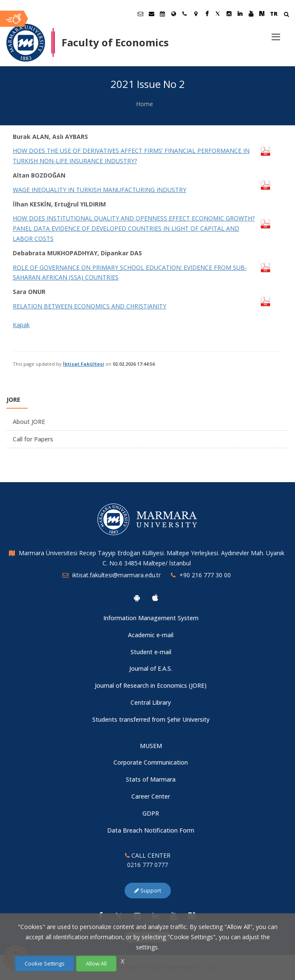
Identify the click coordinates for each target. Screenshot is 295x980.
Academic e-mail (151, 635)
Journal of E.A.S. (151, 668)
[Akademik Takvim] (162, 14)
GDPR (151, 813)
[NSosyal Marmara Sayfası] (262, 14)
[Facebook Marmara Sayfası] (207, 14)
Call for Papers (33, 439)
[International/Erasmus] (173, 14)
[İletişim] (184, 14)
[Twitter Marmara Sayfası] (218, 14)
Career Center (151, 796)
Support (148, 890)
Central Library (151, 702)
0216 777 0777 (147, 865)
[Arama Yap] (286, 15)
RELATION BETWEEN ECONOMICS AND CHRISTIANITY (89, 306)
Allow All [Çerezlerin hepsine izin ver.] (96, 963)
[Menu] (276, 34)
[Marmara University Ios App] (155, 598)
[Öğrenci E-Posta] (140, 14)
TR (274, 14)
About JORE (29, 422)
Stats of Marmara (151, 779)
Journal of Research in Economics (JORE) (151, 685)
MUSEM (151, 746)
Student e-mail (151, 652)
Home (145, 104)
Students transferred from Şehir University (151, 719)
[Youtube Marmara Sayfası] (251, 14)
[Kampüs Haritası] (196, 14)
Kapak (21, 325)
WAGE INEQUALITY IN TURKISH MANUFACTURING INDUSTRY (99, 190)
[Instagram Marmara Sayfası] (229, 14)
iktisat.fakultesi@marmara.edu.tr (116, 575)
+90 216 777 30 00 (205, 575)
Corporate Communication (151, 762)
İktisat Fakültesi (84, 364)
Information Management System (151, 618)
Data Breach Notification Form (151, 830)
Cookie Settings (45, 963)
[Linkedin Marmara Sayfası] (240, 14)
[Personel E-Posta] (151, 14)
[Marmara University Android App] (137, 598)
